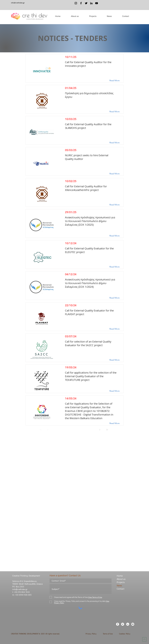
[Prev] (48, 430)
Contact (121, 589)
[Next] (100, 430)
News (119, 586)
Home (120, 576)
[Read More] (117, 81)
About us (121, 579)
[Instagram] (76, 3)
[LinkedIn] (91, 3)
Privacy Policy (91, 634)
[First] (41, 430)
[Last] (107, 430)
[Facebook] (81, 3)
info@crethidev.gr (18, 3)
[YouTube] (97, 3)
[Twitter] (86, 3)
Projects (121, 582)
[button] (75, 16)
